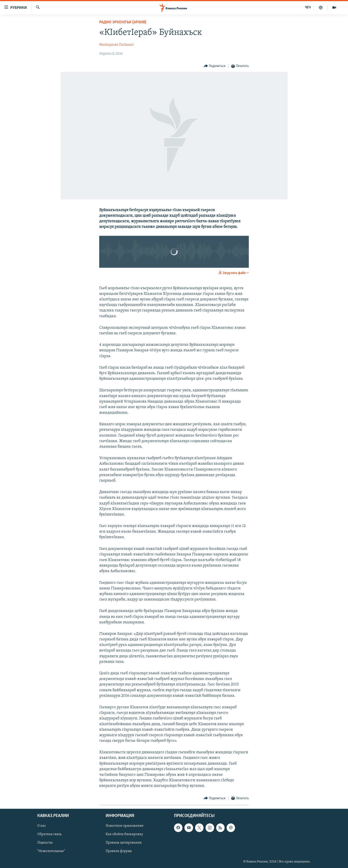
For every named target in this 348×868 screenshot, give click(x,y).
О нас (42, 826)
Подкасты (45, 843)
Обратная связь (49, 834)
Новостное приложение (125, 826)
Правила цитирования (124, 843)
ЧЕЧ (308, 8)
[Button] (215, 66)
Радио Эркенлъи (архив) (123, 22)
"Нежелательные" (51, 851)
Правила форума (119, 851)
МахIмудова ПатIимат (117, 45)
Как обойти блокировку (124, 834)
